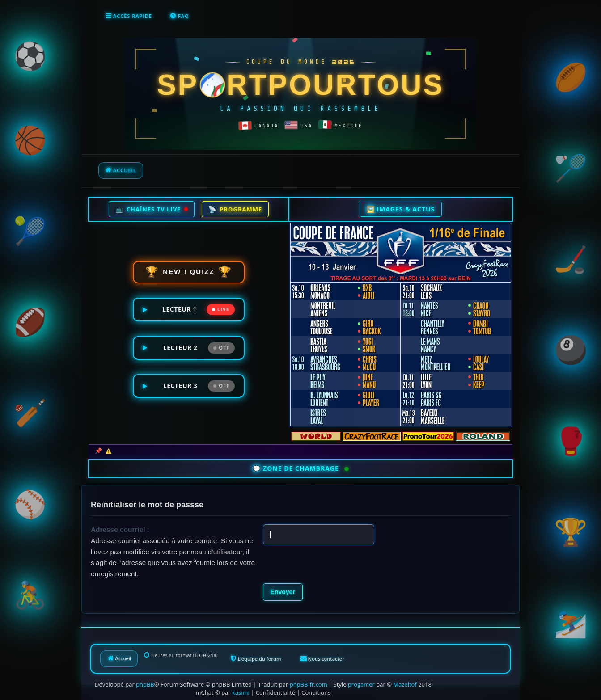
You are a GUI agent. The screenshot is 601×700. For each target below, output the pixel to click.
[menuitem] (180, 16)
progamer (361, 683)
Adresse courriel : (120, 529)
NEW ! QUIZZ (189, 272)
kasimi (241, 692)
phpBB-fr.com (309, 683)
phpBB (145, 683)
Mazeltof (405, 683)
